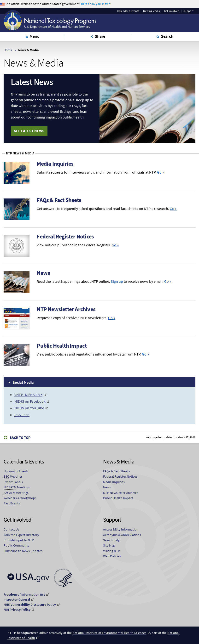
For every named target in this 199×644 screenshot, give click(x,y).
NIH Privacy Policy (17, 609)
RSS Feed (22, 415)
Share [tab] (100, 36)
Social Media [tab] (23, 382)
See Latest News (29, 131)
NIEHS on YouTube (29, 408)
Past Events (12, 503)
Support (188, 11)
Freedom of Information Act (24, 594)
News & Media (152, 11)
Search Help (112, 540)
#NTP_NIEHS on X (28, 395)
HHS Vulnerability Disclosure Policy (30, 604)
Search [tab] (167, 36)
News (43, 273)
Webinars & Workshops (20, 498)
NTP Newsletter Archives (66, 309)
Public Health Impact (62, 346)
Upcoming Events (16, 471)
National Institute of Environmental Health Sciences (109, 633)
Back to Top (20, 437)
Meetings (13, 477)
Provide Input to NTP (19, 540)
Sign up (117, 281)
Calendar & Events (128, 11)
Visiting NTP (111, 551)
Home (8, 50)
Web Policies (112, 556)
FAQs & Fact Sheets (59, 200)
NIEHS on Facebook (30, 401)
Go (161, 172)
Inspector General (17, 599)
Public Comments (16, 545)
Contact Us (11, 529)
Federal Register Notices (65, 236)
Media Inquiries (55, 164)
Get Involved (172, 11)
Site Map (109, 545)
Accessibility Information (121, 529)
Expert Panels (13, 482)
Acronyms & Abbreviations (122, 535)
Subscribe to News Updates (23, 551)
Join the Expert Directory (21, 535)
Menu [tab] (34, 36)
